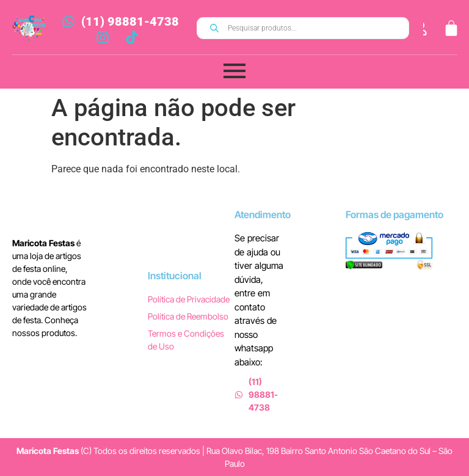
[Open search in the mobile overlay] (303, 28)
